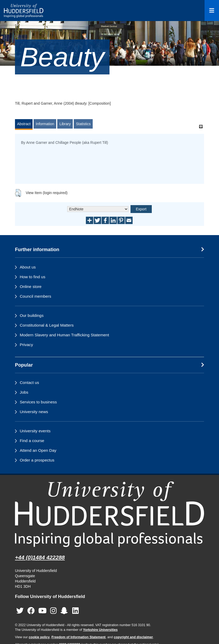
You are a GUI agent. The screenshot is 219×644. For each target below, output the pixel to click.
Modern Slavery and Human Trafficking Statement (64, 335)
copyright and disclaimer (133, 637)
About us (28, 267)
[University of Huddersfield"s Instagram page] (53, 611)
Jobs (24, 392)
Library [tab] (65, 124)
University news (34, 412)
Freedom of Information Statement (79, 637)
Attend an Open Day (38, 450)
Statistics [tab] (83, 124)
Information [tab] (45, 124)
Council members (35, 296)
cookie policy (39, 637)
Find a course (32, 441)
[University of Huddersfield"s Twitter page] (20, 611)
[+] (201, 126)
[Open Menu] (212, 11)
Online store (31, 286)
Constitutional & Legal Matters (47, 325)
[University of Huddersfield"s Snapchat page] (65, 611)
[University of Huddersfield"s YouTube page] (43, 611)
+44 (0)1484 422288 (40, 557)
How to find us (33, 277)
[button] (18, 193)
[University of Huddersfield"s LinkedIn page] (75, 611)
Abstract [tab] (24, 124)
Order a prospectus (37, 460)
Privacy (26, 345)
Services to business (38, 402)
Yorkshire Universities (100, 630)
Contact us (29, 382)
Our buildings (32, 315)
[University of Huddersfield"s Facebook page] (31, 611)
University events (35, 431)
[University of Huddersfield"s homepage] (109, 514)
